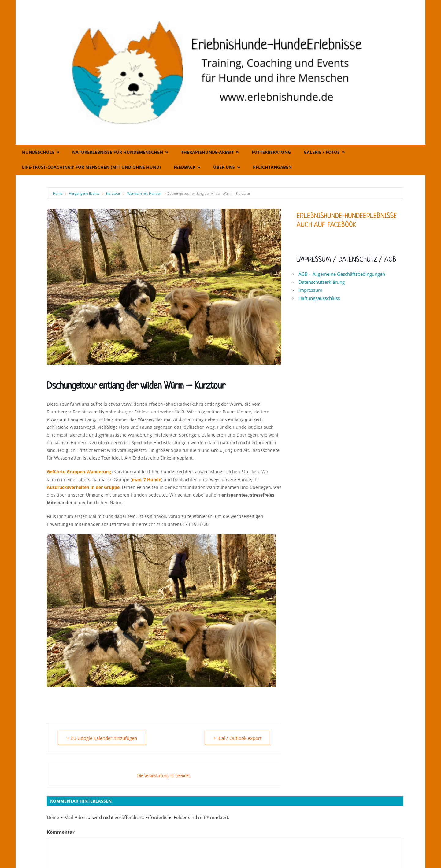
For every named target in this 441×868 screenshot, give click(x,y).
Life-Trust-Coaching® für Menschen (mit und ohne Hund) (91, 167)
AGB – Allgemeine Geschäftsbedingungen (342, 274)
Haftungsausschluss (319, 298)
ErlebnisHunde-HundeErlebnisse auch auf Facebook (347, 220)
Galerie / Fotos (322, 152)
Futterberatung (271, 152)
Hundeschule (38, 152)
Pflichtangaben (272, 167)
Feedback (185, 167)
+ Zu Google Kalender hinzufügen (102, 738)
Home (58, 193)
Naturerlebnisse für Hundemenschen (118, 152)
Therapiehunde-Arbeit (208, 152)
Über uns (224, 167)
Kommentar (61, 832)
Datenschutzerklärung (322, 282)
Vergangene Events (84, 193)
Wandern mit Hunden (145, 193)
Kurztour (113, 193)
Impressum (310, 290)
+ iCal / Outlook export (237, 738)
